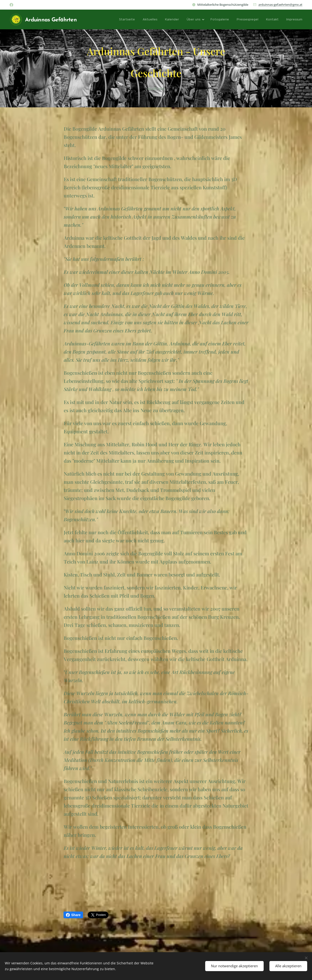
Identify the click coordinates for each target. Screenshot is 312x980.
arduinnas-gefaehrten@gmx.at (280, 5)
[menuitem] (128, 19)
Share (73, 915)
